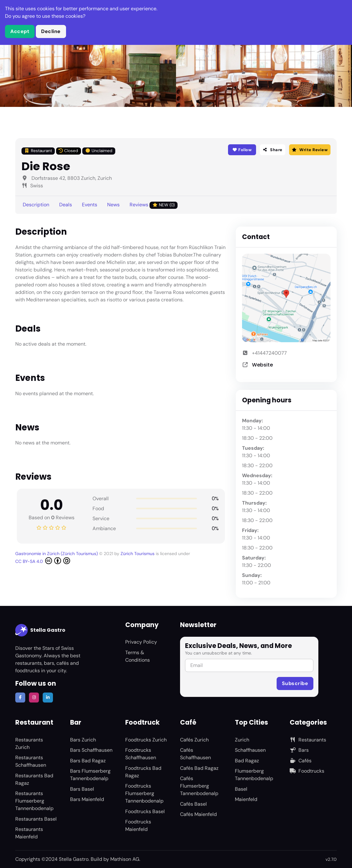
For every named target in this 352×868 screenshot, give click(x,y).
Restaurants (308, 740)
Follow (242, 150)
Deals (66, 205)
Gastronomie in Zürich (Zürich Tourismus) (57, 554)
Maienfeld (246, 799)
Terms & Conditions (138, 656)
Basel (241, 789)
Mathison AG (125, 859)
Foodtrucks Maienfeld (138, 825)
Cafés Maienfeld (198, 814)
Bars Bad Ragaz (88, 761)
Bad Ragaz (247, 761)
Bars (299, 750)
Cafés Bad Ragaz (199, 768)
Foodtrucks (307, 771)
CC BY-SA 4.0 (43, 561)
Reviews (154, 205)
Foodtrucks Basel (145, 811)
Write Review (310, 150)
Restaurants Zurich (29, 743)
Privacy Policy (141, 642)
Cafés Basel (193, 804)
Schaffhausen (250, 750)
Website (262, 365)
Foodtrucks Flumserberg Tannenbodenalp (144, 793)
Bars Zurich (83, 740)
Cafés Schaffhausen (195, 754)
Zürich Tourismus (138, 554)
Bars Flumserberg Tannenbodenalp (90, 775)
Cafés (301, 761)
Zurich (242, 740)
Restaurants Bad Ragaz (34, 779)
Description (36, 205)
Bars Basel (82, 789)
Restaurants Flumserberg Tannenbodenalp (34, 801)
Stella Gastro (40, 630)
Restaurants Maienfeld (29, 833)
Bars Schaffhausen (91, 750)
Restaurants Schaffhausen (31, 761)
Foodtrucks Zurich (146, 740)
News (113, 205)
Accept (20, 31)
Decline (51, 31)
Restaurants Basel (36, 819)
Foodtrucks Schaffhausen (141, 754)
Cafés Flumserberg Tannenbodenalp (199, 786)
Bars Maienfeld (87, 799)
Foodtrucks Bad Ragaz (143, 772)
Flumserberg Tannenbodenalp (254, 775)
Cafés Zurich (194, 740)
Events (90, 205)
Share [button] (273, 150)
